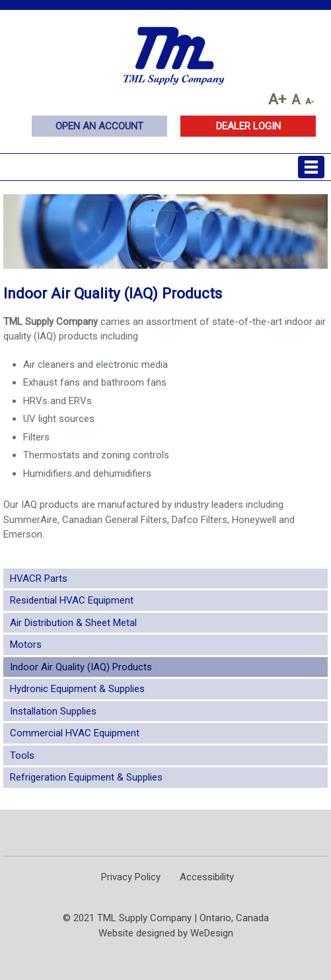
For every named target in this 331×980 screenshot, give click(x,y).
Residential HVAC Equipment (72, 600)
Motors (26, 645)
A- (310, 101)
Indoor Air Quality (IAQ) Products (81, 667)
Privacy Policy (131, 877)
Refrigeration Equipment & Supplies (86, 777)
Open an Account (99, 126)
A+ (277, 99)
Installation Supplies (53, 711)
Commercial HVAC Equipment (75, 733)
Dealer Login (248, 126)
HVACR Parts (39, 578)
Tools (22, 755)
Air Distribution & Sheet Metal (73, 623)
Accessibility (207, 877)
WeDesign (212, 933)
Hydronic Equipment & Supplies (77, 689)
